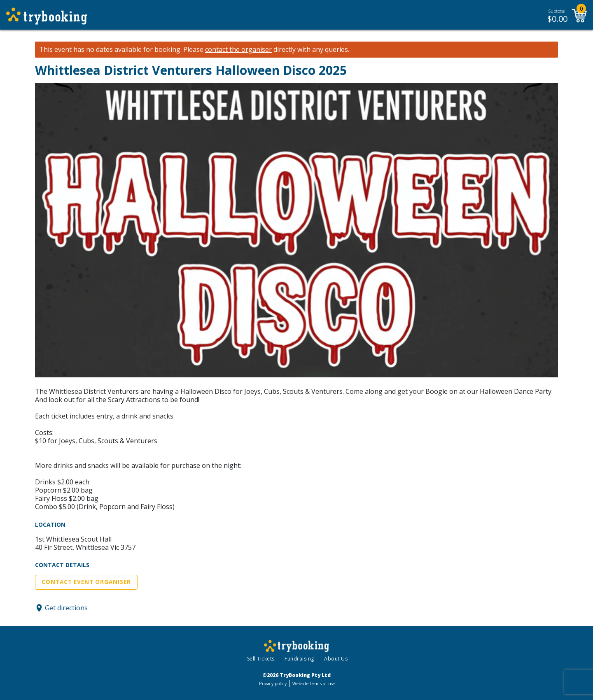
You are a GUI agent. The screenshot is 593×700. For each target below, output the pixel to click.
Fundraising (299, 659)
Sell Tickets (261, 659)
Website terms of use (314, 684)
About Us (336, 659)
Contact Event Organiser (86, 582)
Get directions (66, 608)
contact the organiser (238, 50)
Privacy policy (273, 684)
